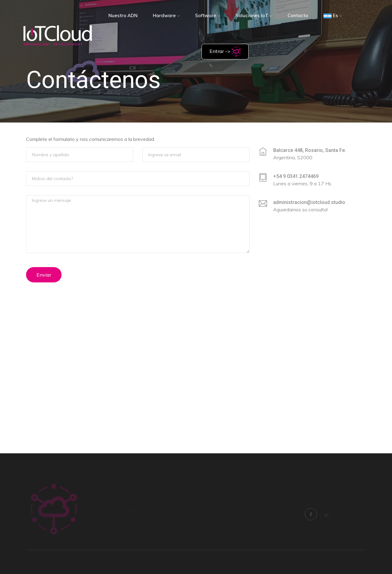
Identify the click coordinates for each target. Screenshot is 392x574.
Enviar (44, 275)
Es (333, 15)
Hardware (166, 15)
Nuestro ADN (123, 15)
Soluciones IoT (254, 15)
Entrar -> (225, 52)
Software (208, 15)
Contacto (298, 15)
